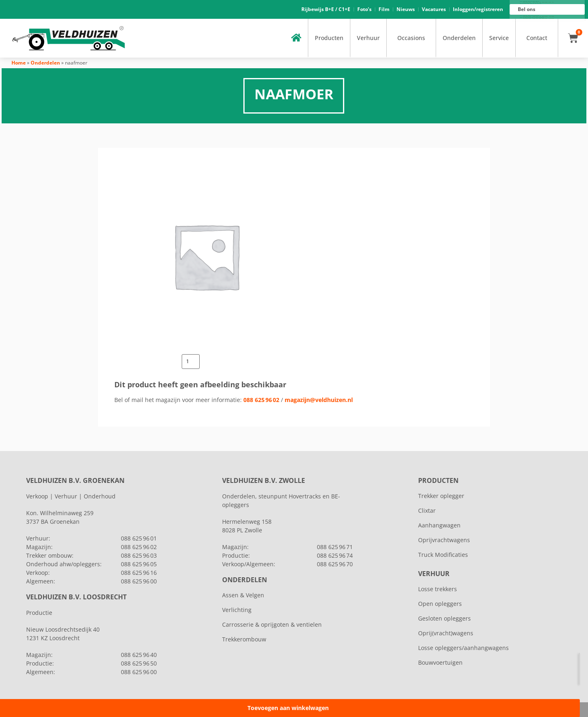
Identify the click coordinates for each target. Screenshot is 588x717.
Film (384, 9)
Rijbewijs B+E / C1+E (326, 9)
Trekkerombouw (244, 639)
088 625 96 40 (139, 655)
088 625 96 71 (335, 547)
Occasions (411, 38)
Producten (329, 38)
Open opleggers (440, 604)
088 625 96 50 (139, 663)
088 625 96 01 (538, 2)
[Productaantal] (191, 362)
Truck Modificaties (443, 555)
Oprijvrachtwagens (444, 540)
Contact (537, 38)
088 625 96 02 (261, 400)
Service (499, 38)
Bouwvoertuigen (440, 662)
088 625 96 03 (139, 555)
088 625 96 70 (335, 564)
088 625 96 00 (538, 19)
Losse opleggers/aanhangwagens (463, 648)
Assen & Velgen (243, 595)
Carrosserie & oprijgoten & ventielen (272, 624)
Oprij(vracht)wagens (446, 633)
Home (19, 63)
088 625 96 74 (335, 555)
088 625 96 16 (538, 17)
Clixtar (427, 510)
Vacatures (434, 9)
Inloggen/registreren (478, 9)
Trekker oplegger (441, 496)
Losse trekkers (438, 589)
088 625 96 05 (139, 564)
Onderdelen (459, 38)
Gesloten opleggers (444, 618)
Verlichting (237, 610)
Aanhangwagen (439, 525)
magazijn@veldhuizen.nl (319, 400)
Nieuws (406, 9)
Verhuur (368, 38)
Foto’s (364, 9)
